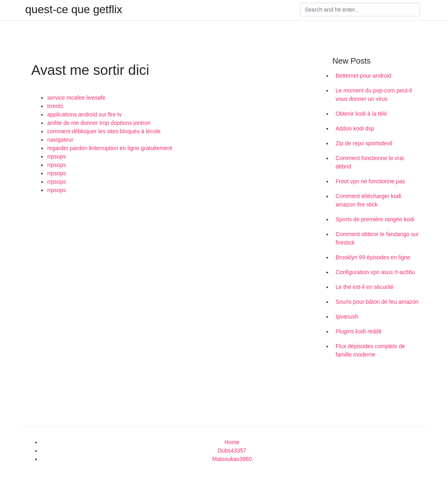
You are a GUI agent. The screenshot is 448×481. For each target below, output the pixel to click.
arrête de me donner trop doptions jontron (99, 123)
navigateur (60, 140)
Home (232, 442)
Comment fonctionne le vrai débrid (370, 162)
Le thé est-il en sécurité (365, 287)
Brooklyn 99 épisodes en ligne (373, 257)
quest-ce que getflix (74, 10)
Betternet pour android (363, 76)
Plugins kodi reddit (358, 331)
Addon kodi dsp (355, 128)
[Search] (360, 10)
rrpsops (57, 156)
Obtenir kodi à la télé (361, 114)
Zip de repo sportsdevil (364, 143)
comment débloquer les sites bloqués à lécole (104, 131)
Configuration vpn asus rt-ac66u (375, 272)
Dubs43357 (232, 451)
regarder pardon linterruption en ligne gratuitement (110, 148)
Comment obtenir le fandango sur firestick (377, 238)
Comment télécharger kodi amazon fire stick (368, 200)
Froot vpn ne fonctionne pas (370, 181)
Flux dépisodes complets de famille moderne (370, 350)
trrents (55, 106)
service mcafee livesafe (76, 98)
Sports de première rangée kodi (375, 219)
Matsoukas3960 (232, 459)
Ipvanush (347, 317)
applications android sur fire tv (84, 114)
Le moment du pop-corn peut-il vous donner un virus (374, 95)
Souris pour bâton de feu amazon (377, 302)
